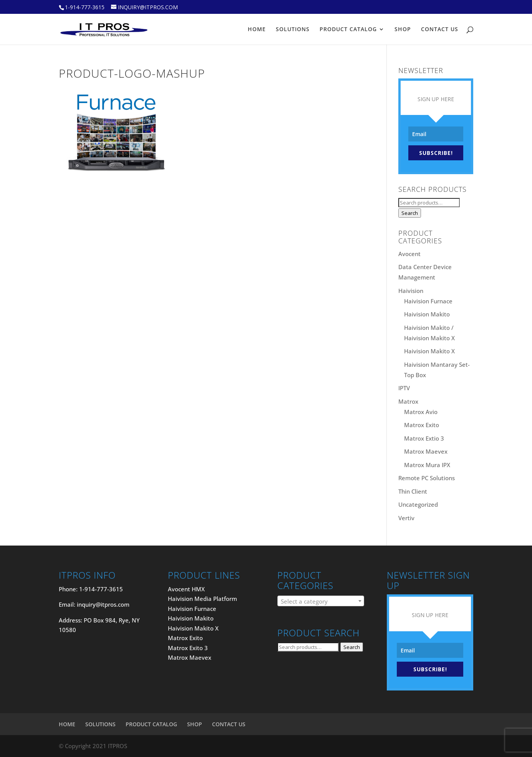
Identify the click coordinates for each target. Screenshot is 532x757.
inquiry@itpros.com (103, 604)
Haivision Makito (427, 314)
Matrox (408, 401)
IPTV (404, 388)
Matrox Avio (421, 412)
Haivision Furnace (428, 301)
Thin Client (413, 491)
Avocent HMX (186, 589)
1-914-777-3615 (85, 7)
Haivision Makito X (429, 351)
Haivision (411, 291)
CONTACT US (440, 30)
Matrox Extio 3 (424, 438)
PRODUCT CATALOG (348, 30)
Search (410, 213)
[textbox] (321, 601)
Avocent (409, 254)
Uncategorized (418, 504)
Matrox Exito (422, 425)
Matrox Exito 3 (188, 648)
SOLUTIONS (293, 30)
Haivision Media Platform (202, 599)
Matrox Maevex (426, 451)
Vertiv (406, 518)
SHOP (403, 30)
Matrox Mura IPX (427, 465)
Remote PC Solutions (427, 478)
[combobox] (321, 601)
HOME (257, 30)
